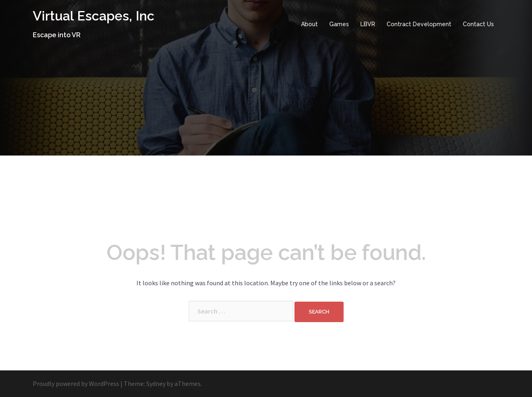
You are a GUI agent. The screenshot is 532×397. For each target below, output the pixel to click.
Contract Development (419, 24)
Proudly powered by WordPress (76, 383)
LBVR (368, 24)
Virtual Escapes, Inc (94, 16)
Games (339, 24)
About (309, 24)
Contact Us (478, 24)
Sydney (156, 383)
